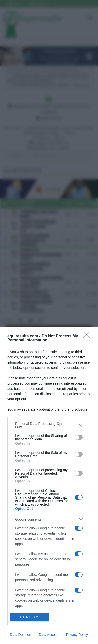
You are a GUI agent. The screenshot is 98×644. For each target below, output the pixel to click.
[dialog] (49, 485)
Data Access (49, 635)
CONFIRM (30, 617)
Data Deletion (21, 635)
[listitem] (49, 425)
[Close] (88, 336)
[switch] (79, 437)
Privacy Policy (77, 635)
